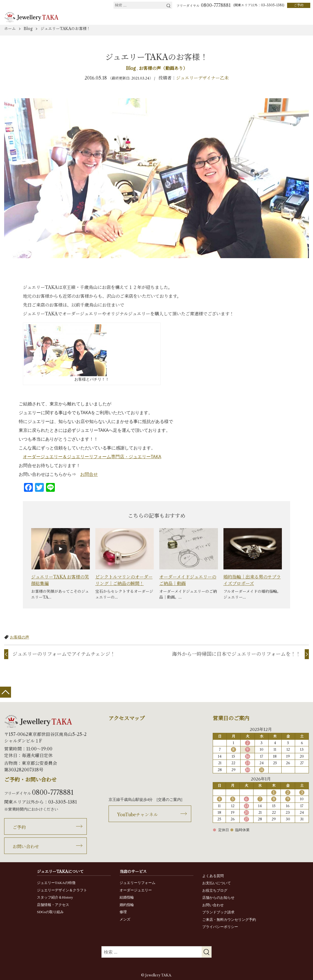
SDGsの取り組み (50, 912)
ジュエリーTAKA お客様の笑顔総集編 (60, 580)
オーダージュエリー (136, 890)
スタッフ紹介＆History (55, 897)
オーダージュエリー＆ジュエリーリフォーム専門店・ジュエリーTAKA (92, 457)
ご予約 (299, 5)
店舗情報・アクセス (53, 905)
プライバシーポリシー (220, 927)
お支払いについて (217, 883)
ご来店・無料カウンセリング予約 (229, 920)
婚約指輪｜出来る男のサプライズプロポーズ (252, 580)
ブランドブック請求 (218, 912)
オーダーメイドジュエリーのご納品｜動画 (188, 580)
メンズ (125, 919)
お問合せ (89, 474)
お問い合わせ (26, 847)
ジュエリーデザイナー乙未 (202, 78)
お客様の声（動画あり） (163, 68)
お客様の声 (20, 637)
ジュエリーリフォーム (137, 883)
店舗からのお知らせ (218, 898)
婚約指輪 (127, 905)
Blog (131, 68)
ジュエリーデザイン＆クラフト (62, 890)
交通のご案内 (169, 800)
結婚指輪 (127, 897)
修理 (123, 912)
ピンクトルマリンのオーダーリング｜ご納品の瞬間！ (124, 580)
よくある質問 (213, 876)
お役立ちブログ (215, 890)
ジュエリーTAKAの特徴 (56, 883)
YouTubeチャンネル (137, 815)
